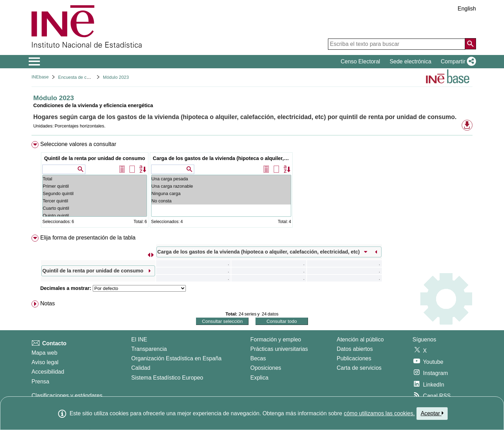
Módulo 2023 (116, 77)
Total (95, 179)
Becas (258, 358)
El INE (139, 339)
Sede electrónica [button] (410, 61)
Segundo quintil (95, 193)
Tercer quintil (95, 201)
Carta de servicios (359, 368)
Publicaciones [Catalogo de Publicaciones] (354, 358)
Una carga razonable (221, 186)
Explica (259, 378)
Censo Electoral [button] (360, 61)
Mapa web (44, 353)
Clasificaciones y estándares (67, 396)
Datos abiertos (355, 349)
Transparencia (149, 349)
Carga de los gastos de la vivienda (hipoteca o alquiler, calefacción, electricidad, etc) (222, 158)
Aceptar (432, 413)
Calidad (141, 368)
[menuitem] (252, 186)
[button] (457, 62)
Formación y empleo (276, 339)
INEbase (40, 77)
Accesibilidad (48, 372)
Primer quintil (95, 186)
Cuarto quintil (95, 208)
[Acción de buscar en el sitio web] (470, 44)
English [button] (467, 9)
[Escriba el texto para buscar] (397, 44)
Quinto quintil (95, 216)
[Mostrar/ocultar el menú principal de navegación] (34, 62)
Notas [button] (48, 303)
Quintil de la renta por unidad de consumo (95, 158)
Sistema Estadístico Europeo (167, 378)
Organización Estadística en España (176, 358)
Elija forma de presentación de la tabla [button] (88, 238)
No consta (221, 201)
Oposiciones (266, 368)
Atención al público (360, 339)
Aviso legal (45, 362)
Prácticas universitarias (279, 349)
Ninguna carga (221, 193)
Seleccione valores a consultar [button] (78, 144)
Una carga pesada (221, 179)
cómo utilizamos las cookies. (379, 413)
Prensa (40, 382)
